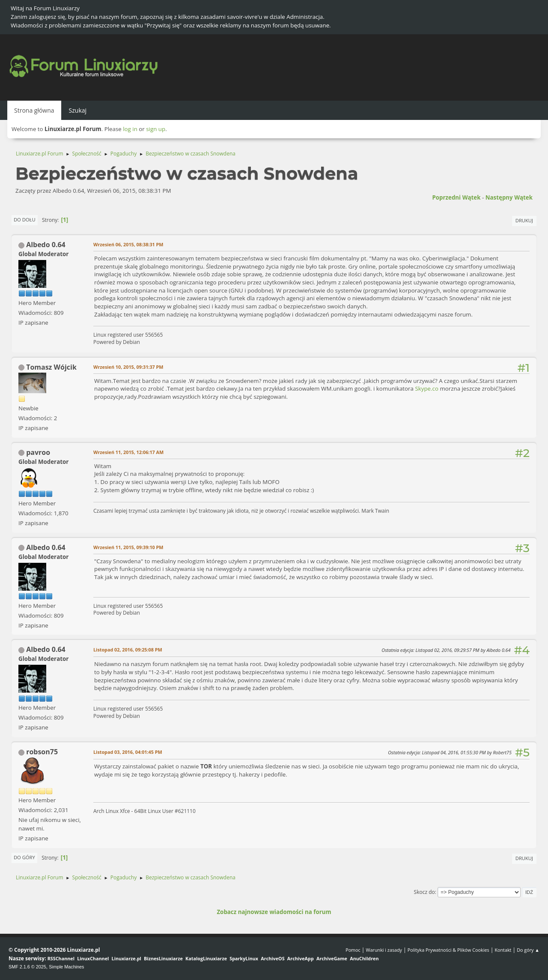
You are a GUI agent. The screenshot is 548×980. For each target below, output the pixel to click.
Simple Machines (66, 967)
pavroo (38, 452)
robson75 (42, 752)
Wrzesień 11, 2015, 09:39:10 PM (128, 547)
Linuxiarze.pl (127, 958)
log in (130, 129)
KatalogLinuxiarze (206, 958)
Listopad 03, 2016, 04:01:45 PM (128, 752)
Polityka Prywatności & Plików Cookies (448, 950)
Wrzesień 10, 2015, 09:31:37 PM (128, 367)
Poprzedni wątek (456, 197)
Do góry (24, 857)
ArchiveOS (273, 958)
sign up (156, 129)
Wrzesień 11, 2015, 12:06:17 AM (128, 452)
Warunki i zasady (384, 950)
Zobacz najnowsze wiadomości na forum (274, 912)
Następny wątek (509, 197)
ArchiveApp (301, 958)
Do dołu (25, 220)
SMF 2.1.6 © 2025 (27, 967)
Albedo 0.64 (46, 245)
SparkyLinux (244, 958)
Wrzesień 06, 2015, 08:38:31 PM (128, 244)
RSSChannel (61, 958)
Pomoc (353, 950)
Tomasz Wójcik (51, 367)
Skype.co (427, 388)
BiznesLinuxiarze (163, 958)
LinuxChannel (93, 958)
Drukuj (524, 220)
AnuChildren (364, 958)
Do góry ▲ (528, 950)
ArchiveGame (332, 958)
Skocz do (424, 892)
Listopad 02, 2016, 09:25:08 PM (128, 650)
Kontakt (503, 950)
